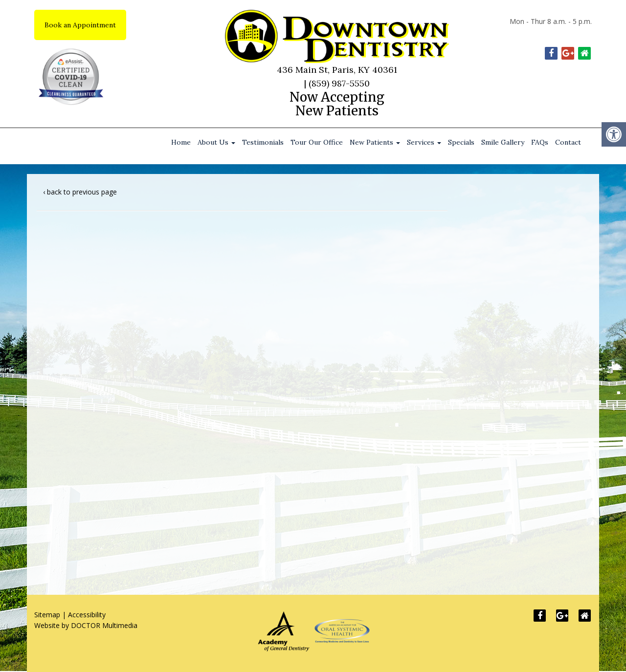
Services (424, 142)
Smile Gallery (503, 142)
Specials (461, 142)
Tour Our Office (317, 142)
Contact (568, 142)
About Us (216, 142)
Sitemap (47, 615)
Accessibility (87, 615)
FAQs (540, 142)
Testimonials (263, 142)
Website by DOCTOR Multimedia (86, 625)
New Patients (375, 142)
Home (181, 142)
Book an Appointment (80, 25)
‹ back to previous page (80, 192)
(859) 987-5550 (339, 83)
